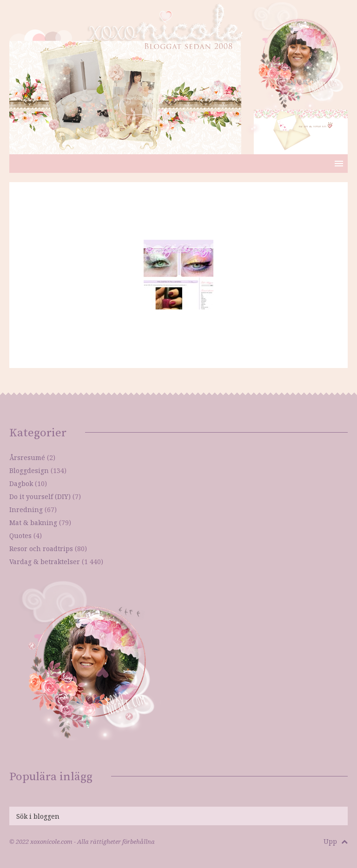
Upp (336, 841)
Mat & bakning (33, 523)
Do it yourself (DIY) (40, 496)
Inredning (26, 510)
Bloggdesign (29, 470)
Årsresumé (27, 457)
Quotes (20, 536)
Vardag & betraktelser (45, 562)
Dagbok (21, 483)
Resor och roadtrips (41, 549)
